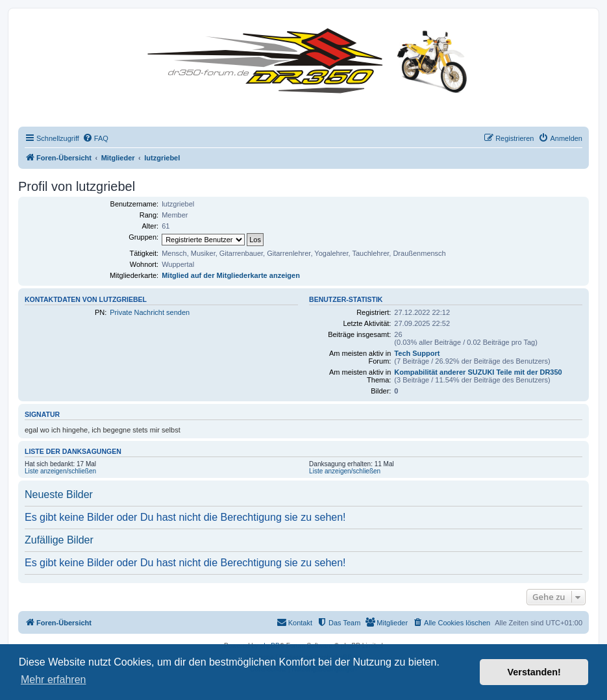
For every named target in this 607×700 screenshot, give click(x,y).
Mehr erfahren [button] (54, 680)
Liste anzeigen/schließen (60, 471)
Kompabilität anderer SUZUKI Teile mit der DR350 (478, 372)
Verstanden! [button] (534, 672)
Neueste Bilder (59, 494)
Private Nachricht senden (150, 312)
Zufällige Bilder (59, 540)
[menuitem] (95, 138)
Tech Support (417, 353)
